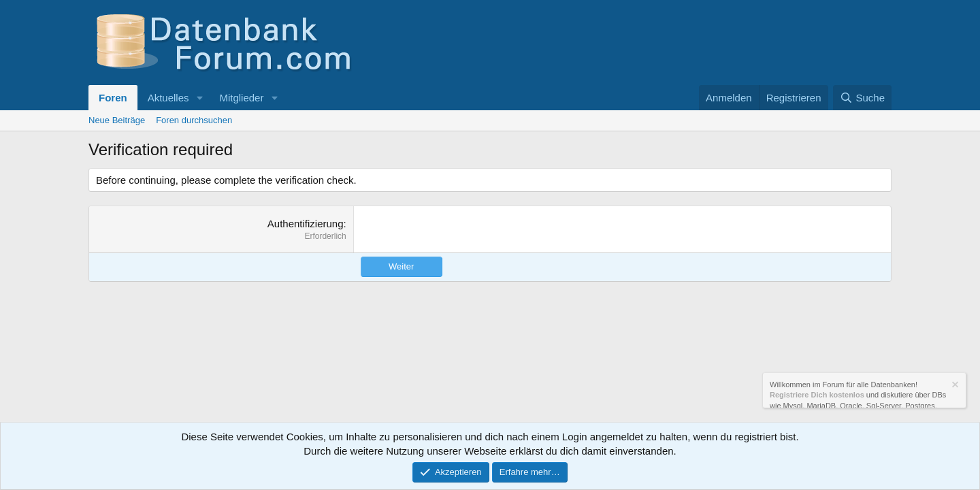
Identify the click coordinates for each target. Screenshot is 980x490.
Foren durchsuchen (194, 120)
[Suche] (862, 98)
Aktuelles (168, 98)
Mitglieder (241, 98)
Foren (113, 98)
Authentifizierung (306, 224)
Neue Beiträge (117, 120)
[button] (199, 98)
